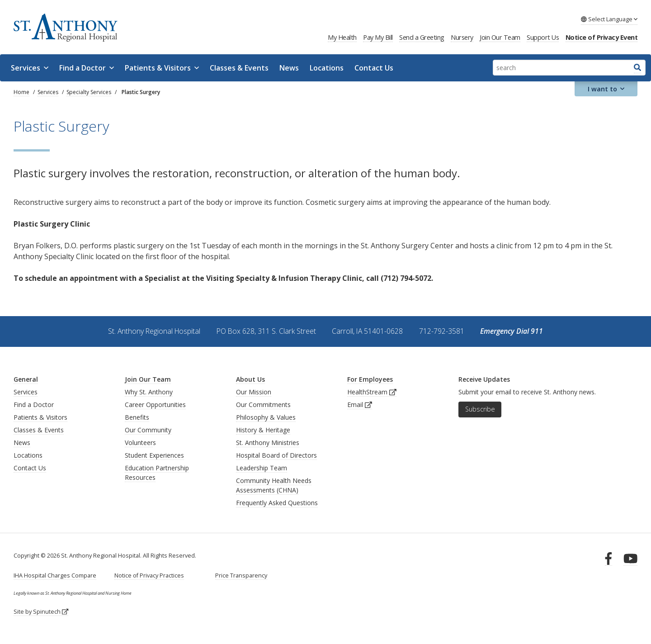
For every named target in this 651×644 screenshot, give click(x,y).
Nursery (462, 37)
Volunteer (139, 443)
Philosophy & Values (266, 417)
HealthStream (372, 392)
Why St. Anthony (149, 392)
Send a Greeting (422, 37)
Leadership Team (262, 468)
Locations (327, 68)
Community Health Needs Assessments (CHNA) (274, 485)
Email (360, 405)
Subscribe (480, 409)
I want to (606, 89)
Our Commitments (263, 405)
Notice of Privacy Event (602, 37)
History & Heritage (263, 430)
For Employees (370, 379)
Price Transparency (241, 575)
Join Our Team (500, 37)
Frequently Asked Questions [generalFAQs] (277, 503)
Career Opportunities (155, 405)
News (289, 68)
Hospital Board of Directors (276, 455)
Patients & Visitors (162, 68)
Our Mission (254, 392)
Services (30, 68)
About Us (250, 379)
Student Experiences (154, 455)
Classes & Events (239, 68)
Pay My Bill (378, 37)
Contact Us (374, 68)
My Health (342, 37)
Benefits (137, 417)
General (26, 379)
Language (609, 19)
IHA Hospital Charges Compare (55, 575)
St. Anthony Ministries (268, 443)
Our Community (148, 430)
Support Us (543, 37)
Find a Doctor (87, 68)
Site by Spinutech (41, 612)
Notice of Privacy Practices (149, 575)
